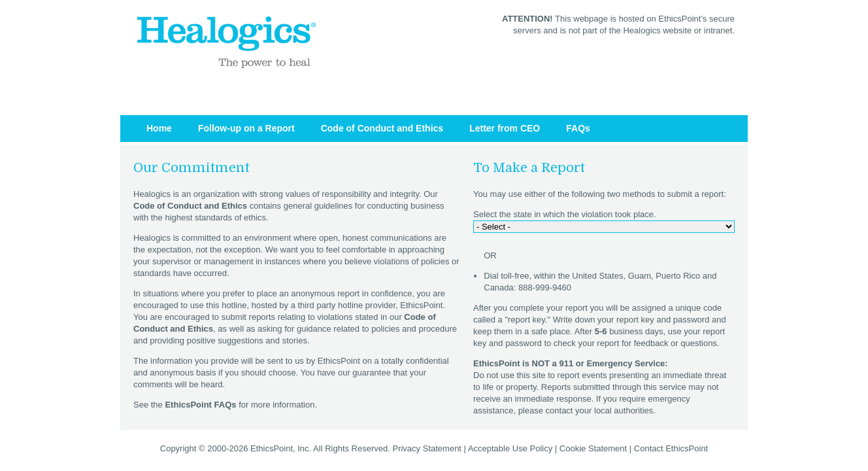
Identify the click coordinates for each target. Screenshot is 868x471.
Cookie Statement (593, 448)
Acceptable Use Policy (510, 448)
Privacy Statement (427, 448)
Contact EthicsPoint (671, 448)
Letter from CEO (505, 128)
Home (159, 128)
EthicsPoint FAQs (200, 405)
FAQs (578, 128)
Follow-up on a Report (246, 128)
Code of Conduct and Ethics (382, 128)
